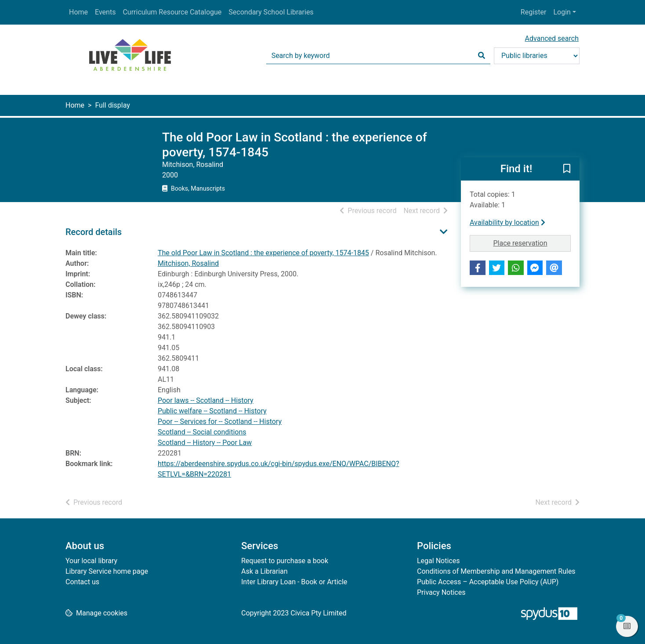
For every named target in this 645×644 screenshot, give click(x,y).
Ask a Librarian (265, 571)
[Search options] (537, 56)
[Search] (482, 56)
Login (562, 12)
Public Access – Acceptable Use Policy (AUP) (488, 582)
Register (534, 12)
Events (105, 12)
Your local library (91, 561)
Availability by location (507, 223)
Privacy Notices (441, 592)
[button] (567, 170)
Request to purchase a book (285, 561)
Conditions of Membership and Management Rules (496, 571)
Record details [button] (94, 232)
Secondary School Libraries (271, 12)
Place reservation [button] (532, 242)
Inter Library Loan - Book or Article (294, 582)
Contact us (82, 582)
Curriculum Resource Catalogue (172, 12)
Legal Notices (438, 561)
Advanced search (552, 38)
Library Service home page (107, 571)
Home (78, 12)
